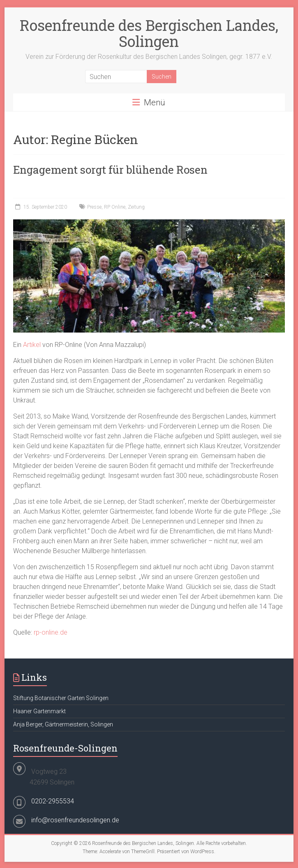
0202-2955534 (53, 801)
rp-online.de (51, 632)
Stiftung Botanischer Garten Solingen (61, 698)
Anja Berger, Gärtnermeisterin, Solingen (63, 724)
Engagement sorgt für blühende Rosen (110, 170)
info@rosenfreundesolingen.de (75, 820)
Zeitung (136, 207)
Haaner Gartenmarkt (39, 711)
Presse (94, 207)
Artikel (33, 345)
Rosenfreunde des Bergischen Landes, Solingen (149, 33)
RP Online (115, 207)
